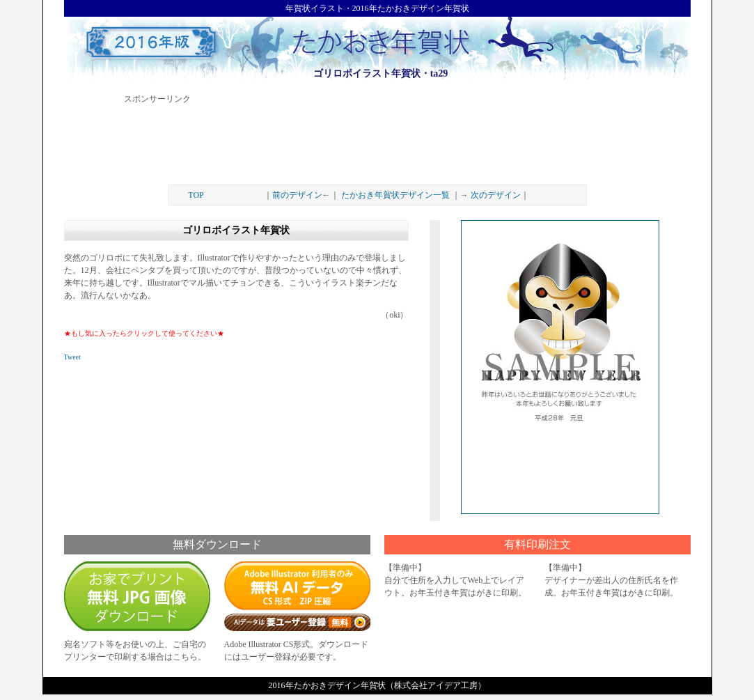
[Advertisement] (377, 139)
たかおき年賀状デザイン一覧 (395, 195)
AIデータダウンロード (297, 586)
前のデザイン (297, 195)
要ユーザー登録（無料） (297, 621)
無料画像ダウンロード (137, 596)
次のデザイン (496, 195)
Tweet (72, 357)
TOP (196, 195)
